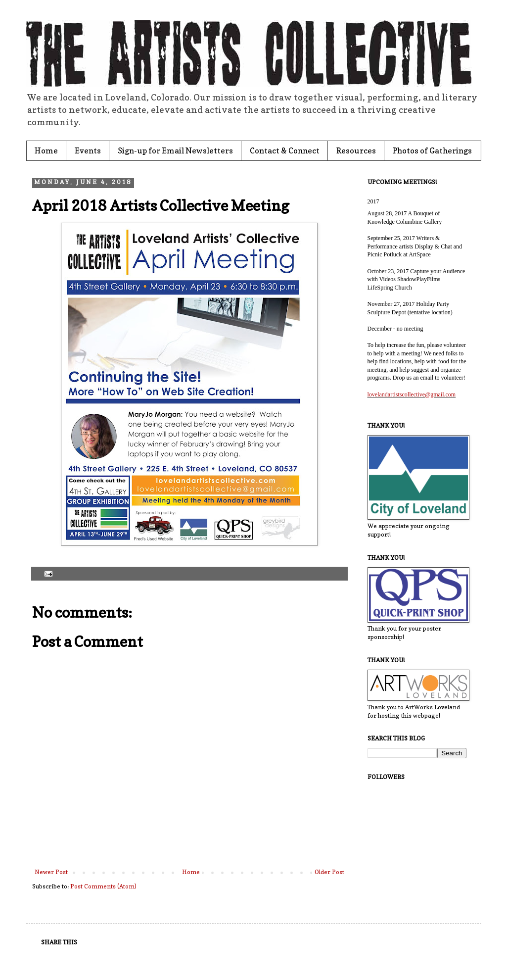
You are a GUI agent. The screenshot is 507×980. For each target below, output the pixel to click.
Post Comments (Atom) (103, 886)
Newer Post (51, 872)
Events (88, 150)
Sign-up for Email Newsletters (175, 150)
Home (46, 150)
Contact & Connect (285, 150)
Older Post (329, 872)
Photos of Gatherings (432, 150)
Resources (356, 150)
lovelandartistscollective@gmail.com (412, 394)
